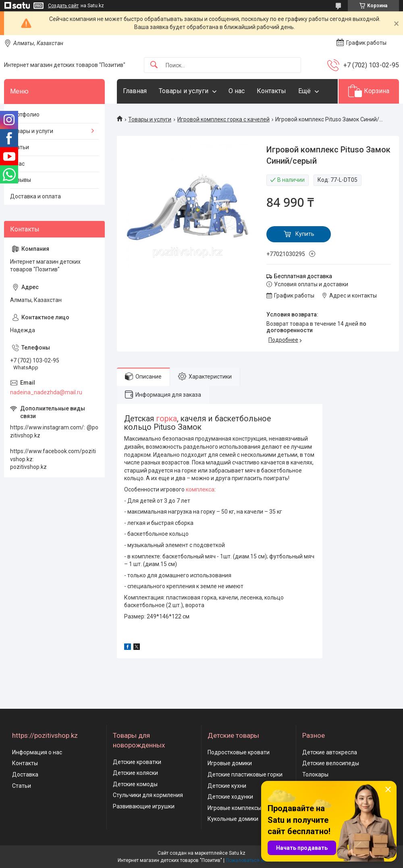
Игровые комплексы (234, 808)
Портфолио (25, 114)
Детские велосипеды (331, 763)
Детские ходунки (230, 797)
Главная (135, 91)
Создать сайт (63, 6)
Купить (305, 234)
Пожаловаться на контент (256, 860)
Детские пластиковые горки (245, 774)
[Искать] (154, 65)
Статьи (20, 147)
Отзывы (21, 180)
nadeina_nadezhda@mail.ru (46, 392)
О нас (237, 91)
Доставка (25, 774)
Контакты (271, 91)
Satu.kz (237, 853)
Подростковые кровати (239, 752)
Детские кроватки (137, 762)
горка (167, 419)
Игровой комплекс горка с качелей (223, 119)
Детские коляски (135, 773)
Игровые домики (230, 763)
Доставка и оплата (35, 196)
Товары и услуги (184, 91)
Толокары (315, 774)
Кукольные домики (233, 819)
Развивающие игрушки (144, 806)
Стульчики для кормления (148, 795)
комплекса (200, 489)
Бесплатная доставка (303, 276)
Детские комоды (135, 784)
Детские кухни (227, 786)
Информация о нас (37, 752)
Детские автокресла (330, 752)
